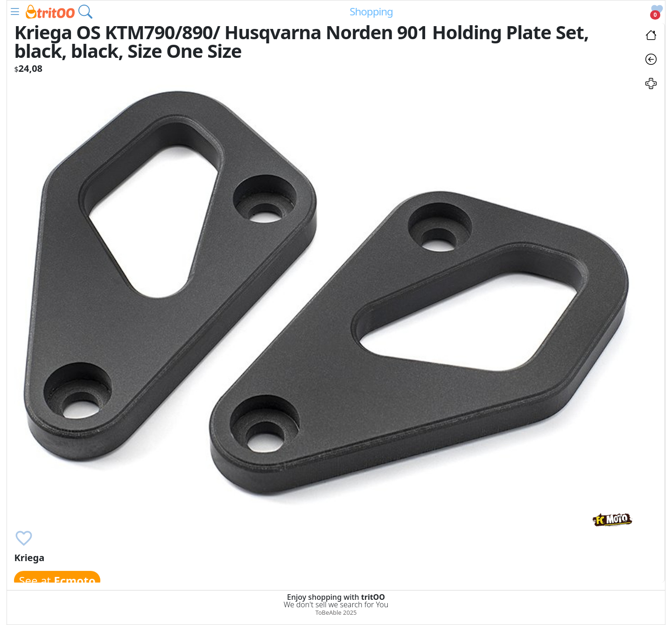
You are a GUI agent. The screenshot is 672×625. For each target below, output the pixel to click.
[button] (15, 12)
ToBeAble (329, 612)
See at (57, 580)
